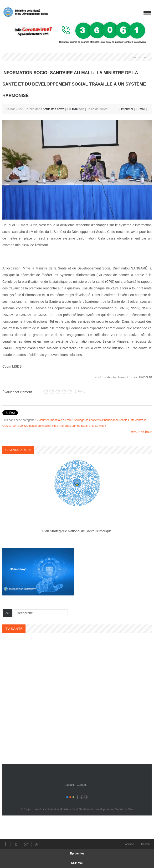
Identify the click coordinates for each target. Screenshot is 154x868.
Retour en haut (141, 432)
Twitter (16, 844)
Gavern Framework (77, 771)
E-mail (141, 109)
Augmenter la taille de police (116, 108)
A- (145, 58)
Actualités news (53, 109)
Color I (67, 797)
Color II (70, 797)
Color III (73, 797)
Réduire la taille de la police (112, 108)
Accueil (69, 785)
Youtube (26, 844)
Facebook (5, 844)
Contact (82, 785)
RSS (37, 844)
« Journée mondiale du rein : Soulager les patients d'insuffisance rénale (82, 420)
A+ (134, 58)
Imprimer (128, 109)
